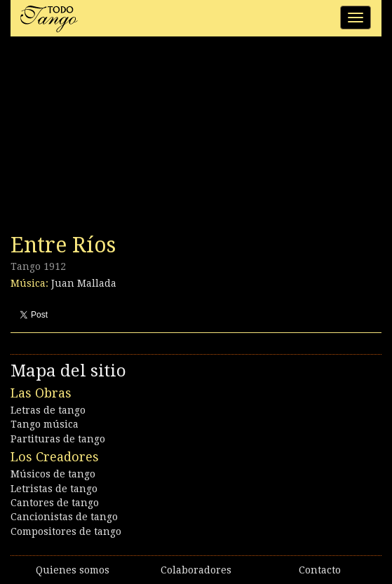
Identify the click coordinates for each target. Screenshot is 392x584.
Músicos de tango (53, 474)
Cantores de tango (55, 503)
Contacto (320, 570)
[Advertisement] (116, 139)
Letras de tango (48, 410)
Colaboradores (196, 570)
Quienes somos (73, 570)
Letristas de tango (54, 489)
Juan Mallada (84, 283)
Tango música (45, 424)
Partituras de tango (58, 439)
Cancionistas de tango (64, 517)
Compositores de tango (66, 531)
